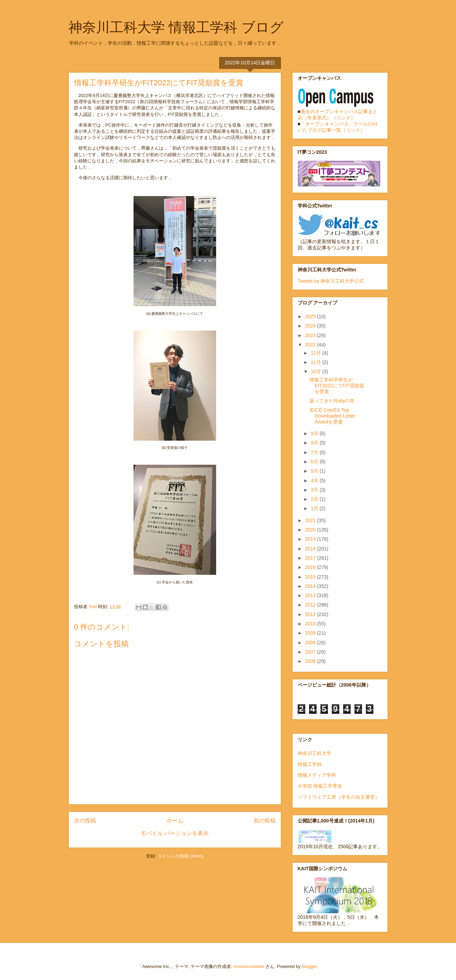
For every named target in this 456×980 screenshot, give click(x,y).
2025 (311, 316)
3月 (315, 490)
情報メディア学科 (317, 775)
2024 (311, 326)
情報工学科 (310, 764)
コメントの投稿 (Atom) (180, 856)
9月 (315, 433)
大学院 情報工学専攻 (320, 786)
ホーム (175, 821)
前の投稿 (265, 821)
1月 (315, 508)
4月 (315, 481)
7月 (315, 452)
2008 (311, 643)
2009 (311, 633)
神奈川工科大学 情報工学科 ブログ (176, 27)
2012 (311, 605)
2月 (315, 499)
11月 (316, 362)
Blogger (309, 966)
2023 (311, 335)
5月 (315, 471)
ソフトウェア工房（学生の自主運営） (339, 797)
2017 (311, 558)
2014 (311, 586)
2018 (311, 549)
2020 (311, 530)
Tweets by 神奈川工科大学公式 (331, 281)
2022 (311, 345)
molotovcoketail (249, 966)
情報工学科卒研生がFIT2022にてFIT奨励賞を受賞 (337, 386)
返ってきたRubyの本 (332, 401)
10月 (316, 371)
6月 (315, 462)
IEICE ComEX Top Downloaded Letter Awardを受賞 (332, 416)
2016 (311, 567)
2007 (311, 652)
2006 (311, 661)
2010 (311, 624)
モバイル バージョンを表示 (174, 833)
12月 (316, 353)
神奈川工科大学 (315, 753)
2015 (311, 577)
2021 (311, 520)
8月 (315, 443)
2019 (311, 539)
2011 (311, 614)
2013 (311, 595)
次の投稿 (85, 821)
